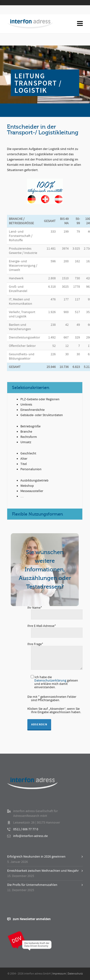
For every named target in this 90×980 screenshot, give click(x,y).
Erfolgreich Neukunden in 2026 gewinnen (36, 857)
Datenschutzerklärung (50, 681)
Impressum (59, 974)
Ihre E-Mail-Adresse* (55, 630)
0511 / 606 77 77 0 (26, 829)
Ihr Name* (55, 611)
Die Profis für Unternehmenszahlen (32, 885)
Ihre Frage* (55, 646)
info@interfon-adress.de (30, 836)
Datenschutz (75, 974)
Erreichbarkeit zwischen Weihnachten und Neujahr (43, 871)
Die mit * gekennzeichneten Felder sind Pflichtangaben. (52, 699)
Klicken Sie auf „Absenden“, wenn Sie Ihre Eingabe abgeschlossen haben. (54, 711)
